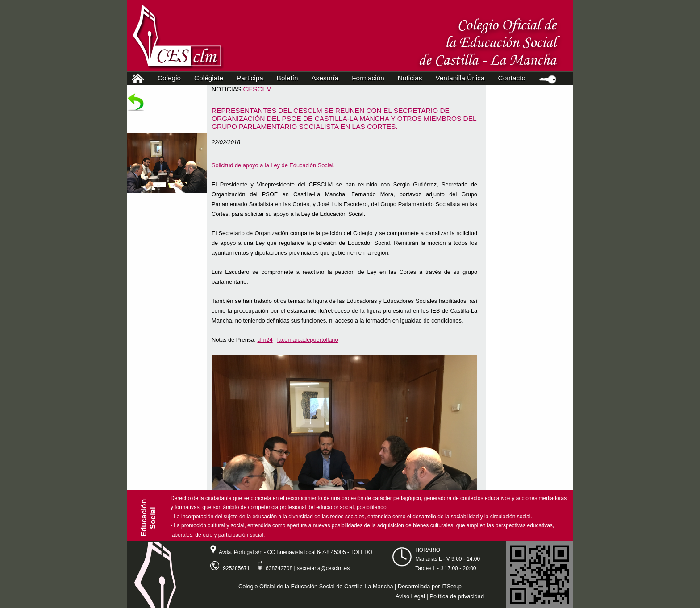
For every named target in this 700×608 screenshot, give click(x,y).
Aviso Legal (410, 596)
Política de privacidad (457, 596)
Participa (252, 78)
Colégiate (211, 78)
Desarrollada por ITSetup (430, 586)
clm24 (265, 340)
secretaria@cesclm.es (323, 568)
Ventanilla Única (460, 78)
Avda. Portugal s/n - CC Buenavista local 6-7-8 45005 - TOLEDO (288, 552)
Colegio (171, 78)
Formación (370, 78)
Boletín (287, 78)
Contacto (512, 78)
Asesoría (327, 78)
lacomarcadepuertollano (308, 340)
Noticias (410, 78)
